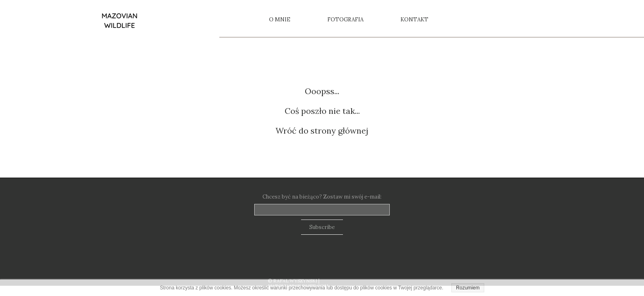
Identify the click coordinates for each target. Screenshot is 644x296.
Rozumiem (468, 288)
